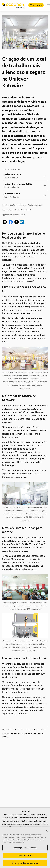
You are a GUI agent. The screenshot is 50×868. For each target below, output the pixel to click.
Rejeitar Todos (25, 855)
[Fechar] (47, 831)
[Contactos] (36, 5)
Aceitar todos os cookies (25, 863)
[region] (25, 848)
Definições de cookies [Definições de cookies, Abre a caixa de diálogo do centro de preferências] (25, 848)
